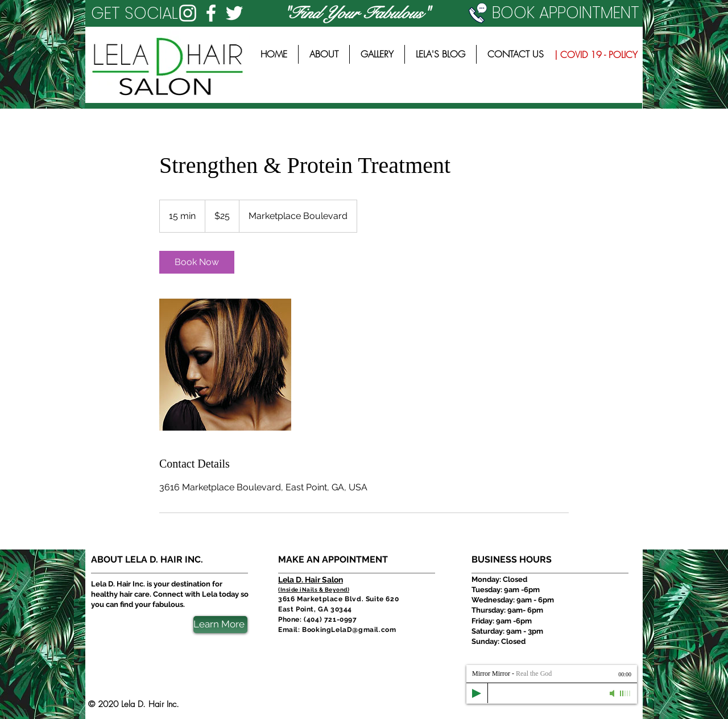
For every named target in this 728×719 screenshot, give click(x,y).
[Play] (477, 693)
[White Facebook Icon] (211, 13)
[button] (139, 13)
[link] (197, 262)
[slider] (626, 693)
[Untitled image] (225, 365)
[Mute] (613, 693)
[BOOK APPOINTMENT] (556, 13)
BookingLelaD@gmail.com (349, 630)
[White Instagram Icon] (188, 13)
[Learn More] (220, 625)
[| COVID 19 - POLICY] (596, 55)
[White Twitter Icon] (234, 13)
